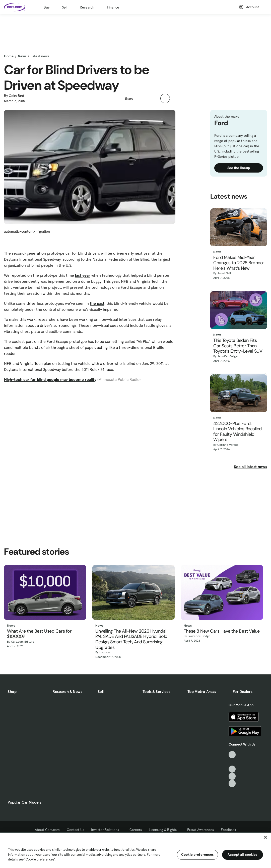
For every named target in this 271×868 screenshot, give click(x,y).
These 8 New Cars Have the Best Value (222, 631)
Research (87, 7)
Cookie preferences (197, 854)
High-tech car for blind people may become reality (50, 379)
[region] (135, 850)
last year (83, 275)
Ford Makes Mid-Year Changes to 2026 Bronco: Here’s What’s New (239, 263)
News (22, 56)
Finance (113, 7)
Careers (136, 830)
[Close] (265, 837)
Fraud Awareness (200, 830)
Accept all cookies (243, 854)
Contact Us (75, 830)
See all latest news (250, 467)
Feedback (228, 830)
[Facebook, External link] (232, 762)
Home (9, 56)
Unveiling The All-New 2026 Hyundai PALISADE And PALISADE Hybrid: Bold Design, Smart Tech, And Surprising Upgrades (131, 639)
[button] (140, 98)
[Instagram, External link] (232, 776)
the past (97, 303)
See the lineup (239, 168)
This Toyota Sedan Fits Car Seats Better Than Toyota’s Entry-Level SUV (238, 346)
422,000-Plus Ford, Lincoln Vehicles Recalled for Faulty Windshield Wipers (238, 432)
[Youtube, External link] (232, 769)
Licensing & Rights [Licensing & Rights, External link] (164, 830)
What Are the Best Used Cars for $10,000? (39, 634)
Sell (65, 7)
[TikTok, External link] (232, 755)
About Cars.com (47, 830)
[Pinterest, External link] (232, 783)
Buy (47, 7)
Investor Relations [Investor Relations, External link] (107, 830)
